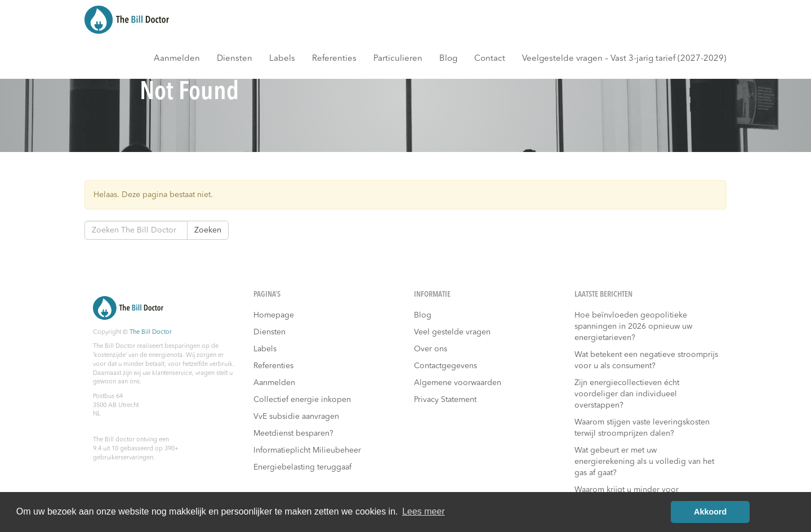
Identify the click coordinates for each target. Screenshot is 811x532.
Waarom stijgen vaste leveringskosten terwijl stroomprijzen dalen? (642, 428)
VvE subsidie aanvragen (296, 417)
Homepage (274, 315)
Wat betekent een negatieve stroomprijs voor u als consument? (646, 360)
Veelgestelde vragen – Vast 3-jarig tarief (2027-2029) (624, 59)
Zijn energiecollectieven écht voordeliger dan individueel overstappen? (627, 394)
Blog (448, 59)
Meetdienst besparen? (293, 433)
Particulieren (398, 59)
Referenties (334, 59)
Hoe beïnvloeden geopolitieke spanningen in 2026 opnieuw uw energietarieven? (633, 327)
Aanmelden (177, 59)
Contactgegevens (445, 366)
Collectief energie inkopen (302, 400)
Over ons (431, 349)
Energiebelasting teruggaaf (302, 467)
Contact (490, 59)
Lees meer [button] (424, 511)
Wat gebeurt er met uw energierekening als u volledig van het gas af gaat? (644, 462)
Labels (282, 59)
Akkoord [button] (710, 512)
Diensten (235, 59)
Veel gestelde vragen (452, 332)
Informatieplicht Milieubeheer (307, 450)
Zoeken (208, 230)
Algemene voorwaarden (458, 383)
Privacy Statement (445, 400)
